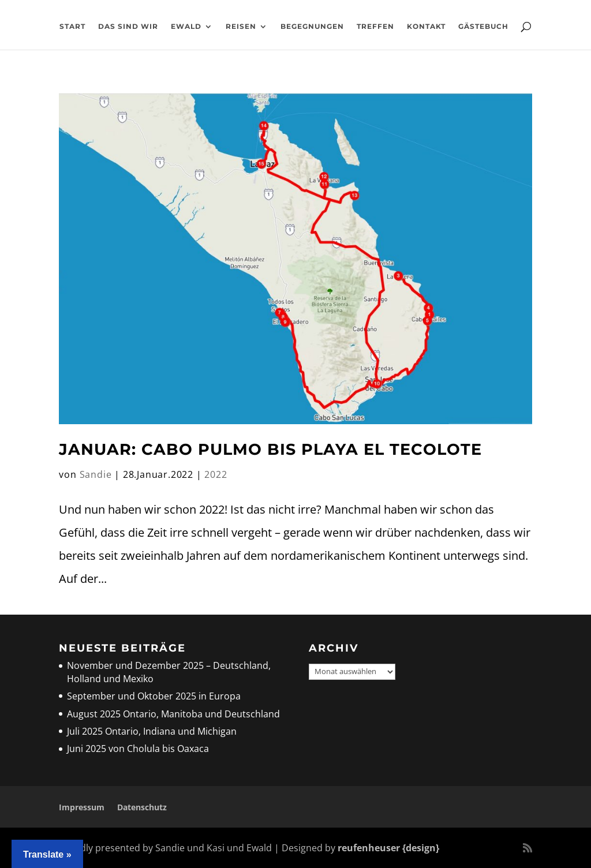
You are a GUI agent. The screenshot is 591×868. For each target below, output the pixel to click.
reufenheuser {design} (388, 848)
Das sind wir (128, 27)
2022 (216, 474)
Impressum (82, 807)
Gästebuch (483, 27)
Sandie (96, 474)
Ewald (186, 27)
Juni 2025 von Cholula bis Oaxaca (138, 749)
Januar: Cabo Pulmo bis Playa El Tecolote (270, 449)
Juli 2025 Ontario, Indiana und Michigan (152, 731)
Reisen (241, 27)
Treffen (375, 27)
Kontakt (426, 27)
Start (72, 27)
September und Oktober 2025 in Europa (154, 696)
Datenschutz (142, 807)
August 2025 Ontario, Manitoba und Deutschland (173, 714)
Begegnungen (312, 27)
